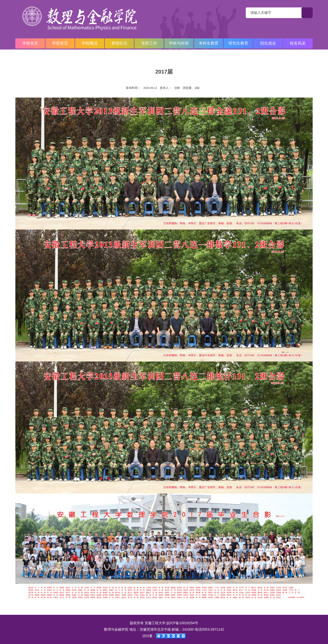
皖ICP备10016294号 (182, 623)
